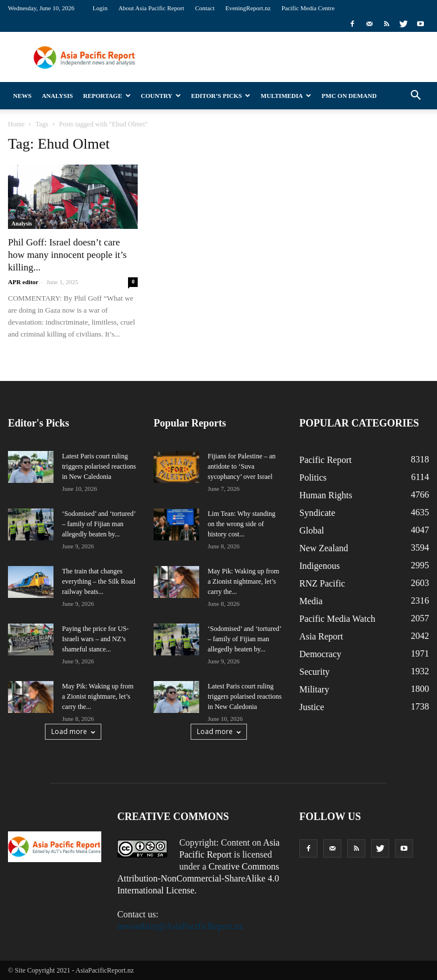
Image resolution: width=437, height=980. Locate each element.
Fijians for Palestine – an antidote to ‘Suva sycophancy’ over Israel (242, 466)
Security (314, 672)
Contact (205, 8)
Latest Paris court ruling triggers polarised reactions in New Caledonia (99, 466)
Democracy (320, 654)
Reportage (107, 96)
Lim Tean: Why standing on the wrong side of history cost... (242, 524)
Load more (73, 731)
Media (311, 601)
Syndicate (317, 513)
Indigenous (319, 566)
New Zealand (324, 548)
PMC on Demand (349, 96)
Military (314, 689)
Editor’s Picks (221, 96)
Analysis (57, 96)
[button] (415, 96)
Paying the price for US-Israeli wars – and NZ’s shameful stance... (95, 639)
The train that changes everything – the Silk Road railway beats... (99, 581)
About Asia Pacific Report (151, 8)
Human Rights (326, 495)
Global (312, 530)
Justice (312, 707)
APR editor (23, 282)
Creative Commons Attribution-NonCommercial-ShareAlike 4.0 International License (198, 878)
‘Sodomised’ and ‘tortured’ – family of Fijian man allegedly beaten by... (99, 524)
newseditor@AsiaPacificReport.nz (180, 926)
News (22, 96)
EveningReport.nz (248, 8)
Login (100, 8)
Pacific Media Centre (308, 8)
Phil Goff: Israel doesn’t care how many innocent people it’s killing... (67, 255)
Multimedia (286, 96)
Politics (313, 477)
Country (161, 96)
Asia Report (321, 636)
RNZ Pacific (322, 583)
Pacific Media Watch (337, 619)
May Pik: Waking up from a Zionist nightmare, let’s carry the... (98, 696)
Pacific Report (325, 460)
